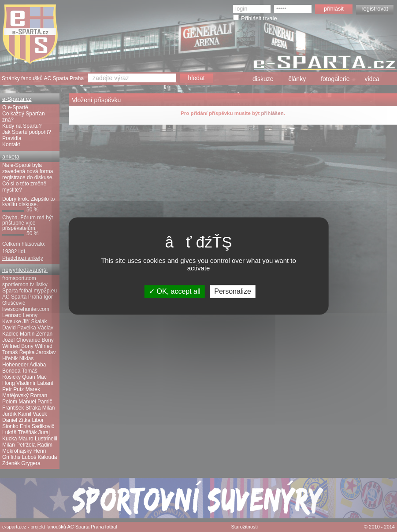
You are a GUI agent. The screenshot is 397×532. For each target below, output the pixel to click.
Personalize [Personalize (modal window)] (233, 291)
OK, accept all (175, 291)
